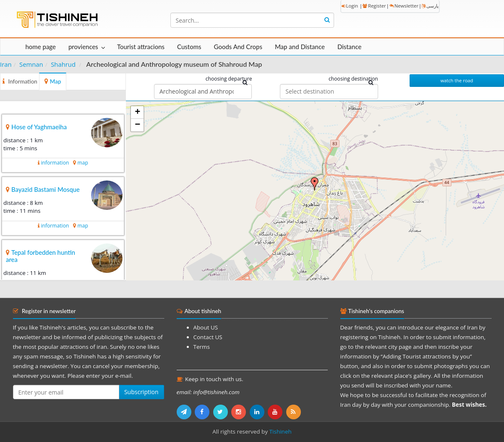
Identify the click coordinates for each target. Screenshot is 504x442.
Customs (189, 47)
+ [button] (137, 112)
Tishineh (281, 432)
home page (41, 47)
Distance (350, 47)
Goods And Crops (238, 47)
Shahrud (63, 64)
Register (374, 6)
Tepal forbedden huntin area (40, 256)
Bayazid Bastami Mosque (46, 189)
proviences (83, 47)
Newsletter (404, 6)
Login (350, 6)
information (55, 163)
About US (206, 327)
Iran (6, 64)
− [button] (137, 125)
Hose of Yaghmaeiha (39, 127)
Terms (202, 347)
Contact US (208, 337)
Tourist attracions (141, 47)
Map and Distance (300, 47)
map (82, 163)
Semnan (31, 64)
